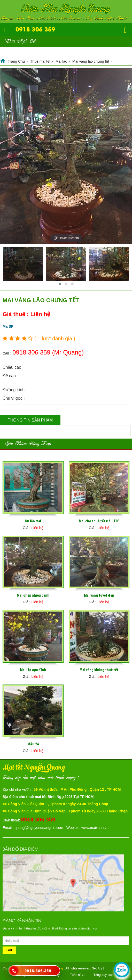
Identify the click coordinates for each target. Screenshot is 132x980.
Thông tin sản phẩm (30, 420)
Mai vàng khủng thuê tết (99, 670)
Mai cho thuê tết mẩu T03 (99, 521)
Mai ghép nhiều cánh (33, 595)
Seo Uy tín (99, 968)
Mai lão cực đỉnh (33, 670)
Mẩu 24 (33, 744)
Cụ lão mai (33, 521)
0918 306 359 (35, 29)
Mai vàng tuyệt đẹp (99, 595)
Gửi (9, 950)
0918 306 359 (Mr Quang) (48, 352)
